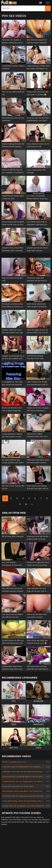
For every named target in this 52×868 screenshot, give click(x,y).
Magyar (16, 854)
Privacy (33, 838)
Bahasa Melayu (32, 851)
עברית (44, 854)
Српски (8, 843)
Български (30, 865)
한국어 (8, 851)
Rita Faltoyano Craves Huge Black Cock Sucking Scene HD (25, 791)
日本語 (16, 858)
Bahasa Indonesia (39, 862)
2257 (26, 838)
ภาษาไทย (45, 847)
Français (17, 843)
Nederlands (42, 843)
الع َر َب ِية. (25, 854)
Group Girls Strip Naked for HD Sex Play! (18, 786)
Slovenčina (19, 847)
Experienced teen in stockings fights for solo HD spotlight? (24, 777)
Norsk (37, 847)
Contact (12, 838)
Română (43, 858)
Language (40, 3)
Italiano (34, 858)
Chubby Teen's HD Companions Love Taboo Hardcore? (23, 806)
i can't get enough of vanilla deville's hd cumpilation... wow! (24, 767)
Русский (18, 862)
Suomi (21, 851)
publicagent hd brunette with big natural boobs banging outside (26, 772)
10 (26, 504)
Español (27, 862)
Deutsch (29, 847)
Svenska (9, 862)
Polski (32, 843)
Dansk (21, 865)
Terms (41, 838)
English (8, 858)
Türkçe (25, 843)
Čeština (8, 854)
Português (35, 854)
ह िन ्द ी (25, 858)
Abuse (19, 838)
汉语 (14, 851)
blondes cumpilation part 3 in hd (14, 762)
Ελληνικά (44, 851)
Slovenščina (8, 847)
